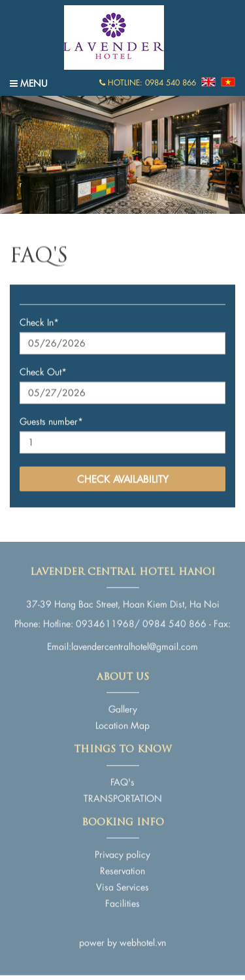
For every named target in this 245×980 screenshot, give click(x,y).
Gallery (123, 707)
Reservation (122, 869)
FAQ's (122, 780)
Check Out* (43, 372)
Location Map (122, 723)
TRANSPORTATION (123, 796)
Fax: (222, 622)
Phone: (27, 622)
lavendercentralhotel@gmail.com (135, 645)
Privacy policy (122, 853)
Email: (59, 645)
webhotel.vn (143, 941)
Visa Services (122, 885)
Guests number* (51, 422)
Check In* (39, 322)
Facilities (122, 901)
